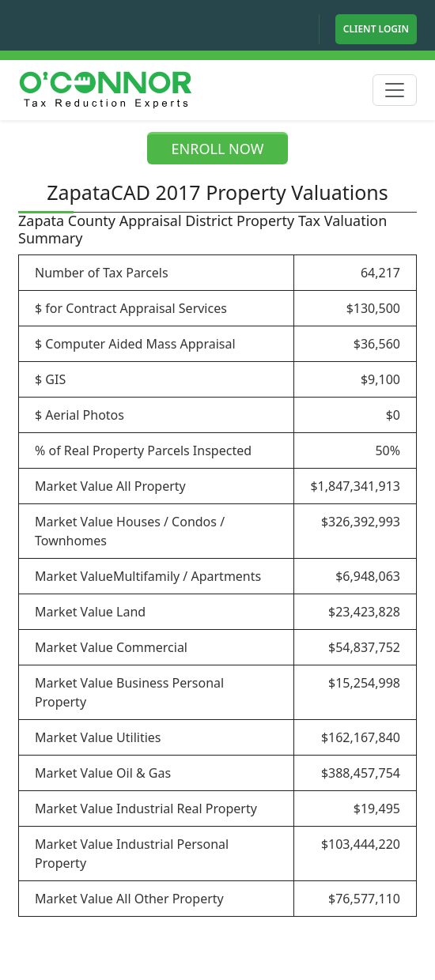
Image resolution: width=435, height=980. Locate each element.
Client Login (376, 29)
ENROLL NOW (218, 149)
